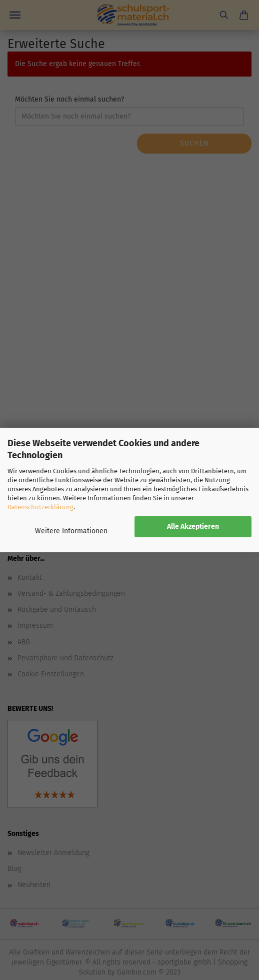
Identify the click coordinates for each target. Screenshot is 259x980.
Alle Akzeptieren (193, 527)
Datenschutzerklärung (40, 507)
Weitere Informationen (71, 531)
